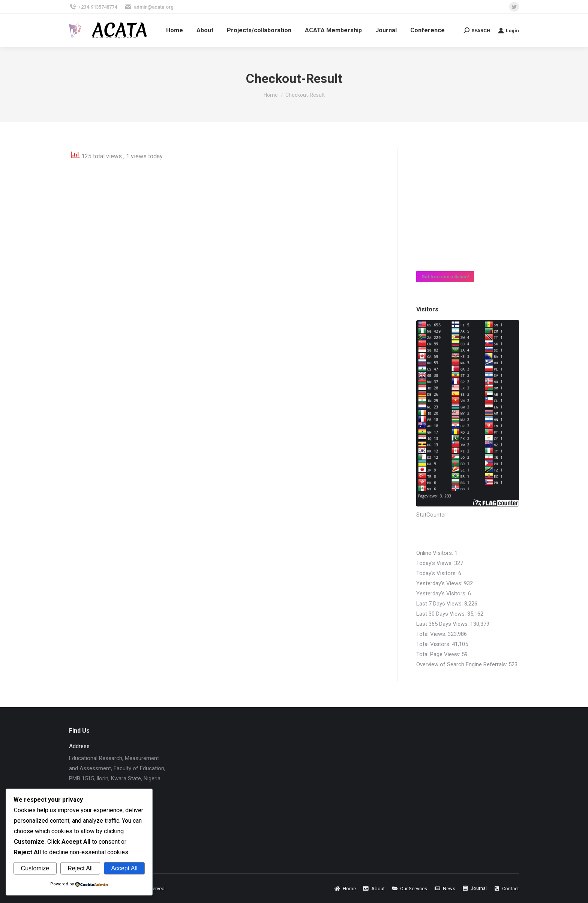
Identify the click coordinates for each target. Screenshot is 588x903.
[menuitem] (175, 30)
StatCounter (431, 515)
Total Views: (432, 634)
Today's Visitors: (437, 573)
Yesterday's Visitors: (442, 593)
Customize (35, 868)
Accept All (124, 868)
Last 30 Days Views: (442, 614)
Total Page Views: (439, 654)
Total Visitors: (434, 644)
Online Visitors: (435, 553)
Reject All (80, 868)
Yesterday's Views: (440, 583)
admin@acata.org (149, 7)
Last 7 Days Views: (440, 604)
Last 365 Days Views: (443, 624)
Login (508, 30)
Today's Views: (435, 563)
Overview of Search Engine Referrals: (462, 664)
